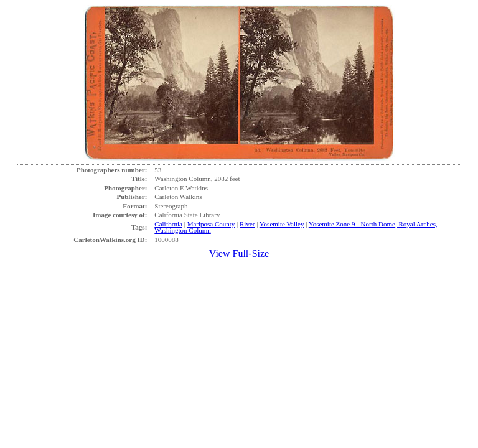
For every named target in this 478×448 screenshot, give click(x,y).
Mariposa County (211, 224)
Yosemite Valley (282, 224)
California (168, 224)
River (247, 224)
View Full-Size (239, 254)
